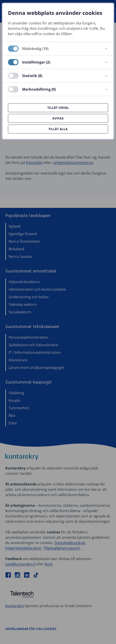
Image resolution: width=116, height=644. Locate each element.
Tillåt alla (58, 129)
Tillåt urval (58, 108)
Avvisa (58, 118)
